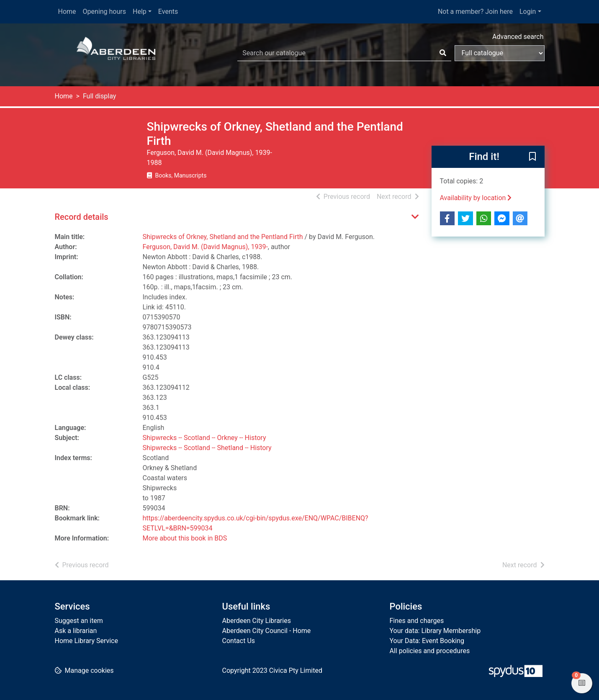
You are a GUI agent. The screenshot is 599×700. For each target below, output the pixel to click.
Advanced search (518, 37)
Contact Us (239, 641)
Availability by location (476, 198)
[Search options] (500, 53)
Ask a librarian (76, 631)
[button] (532, 157)
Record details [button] (82, 217)
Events (168, 12)
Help (140, 12)
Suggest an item (79, 621)
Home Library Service (86, 641)
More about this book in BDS (185, 538)
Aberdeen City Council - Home (267, 631)
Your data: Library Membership (435, 631)
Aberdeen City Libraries (257, 621)
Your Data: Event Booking (427, 641)
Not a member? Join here (475, 12)
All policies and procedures (430, 651)
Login (528, 12)
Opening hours (104, 12)
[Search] (443, 53)
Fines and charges (417, 621)
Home (67, 12)
